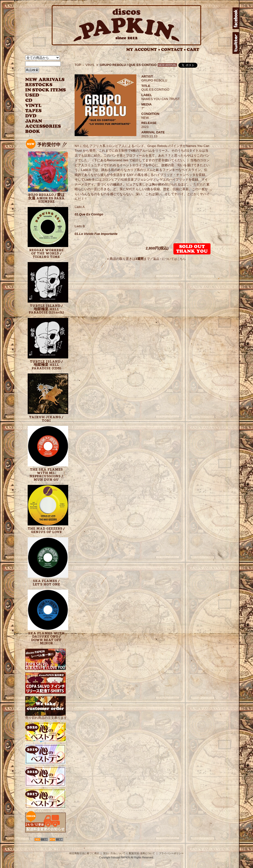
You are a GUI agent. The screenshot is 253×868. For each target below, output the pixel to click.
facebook (236, 18)
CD (29, 100)
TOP (78, 65)
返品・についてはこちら (169, 259)
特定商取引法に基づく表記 (84, 853)
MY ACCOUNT (143, 50)
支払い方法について (114, 853)
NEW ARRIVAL (45, 80)
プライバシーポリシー (171, 853)
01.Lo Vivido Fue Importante (96, 234)
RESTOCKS (42, 85)
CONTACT (173, 50)
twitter (236, 43)
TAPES (33, 111)
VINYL (34, 106)
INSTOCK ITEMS (45, 90)
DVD (31, 116)
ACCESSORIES (43, 126)
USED (42, 95)
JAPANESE (42, 121)
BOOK (33, 132)
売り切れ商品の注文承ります (46, 716)
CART (193, 50)
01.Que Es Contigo (89, 214)
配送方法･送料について (142, 853)
